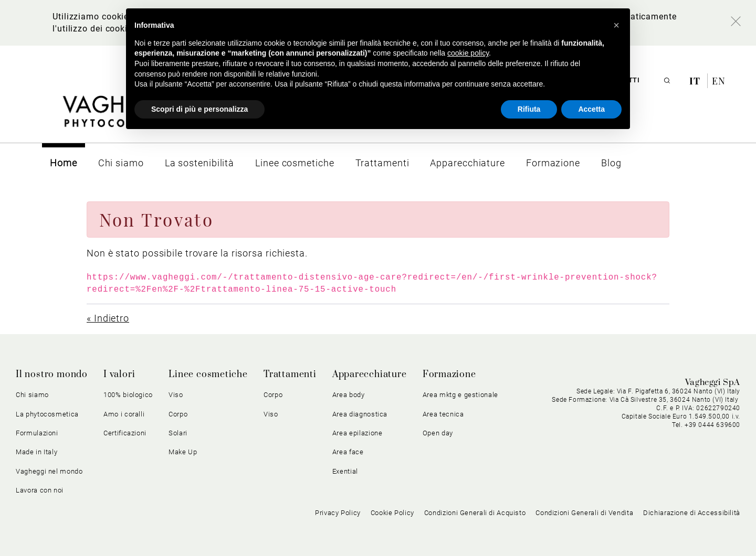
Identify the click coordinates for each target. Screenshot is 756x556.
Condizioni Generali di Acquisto (475, 513)
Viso (176, 395)
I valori (119, 375)
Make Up (183, 452)
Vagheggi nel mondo (49, 471)
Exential (345, 471)
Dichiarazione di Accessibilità (692, 513)
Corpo (178, 414)
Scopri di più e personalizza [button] (199, 109)
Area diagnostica (360, 414)
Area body (349, 395)
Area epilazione (358, 433)
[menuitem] (64, 163)
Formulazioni (37, 433)
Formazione (449, 375)
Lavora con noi (40, 490)
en (719, 81)
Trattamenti (290, 375)
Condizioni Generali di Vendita (584, 513)
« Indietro (108, 318)
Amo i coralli (124, 414)
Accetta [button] (591, 109)
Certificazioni (125, 433)
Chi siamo (32, 395)
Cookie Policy (392, 513)
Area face (348, 452)
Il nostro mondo (52, 375)
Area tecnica (443, 414)
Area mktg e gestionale (460, 395)
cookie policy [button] (468, 53)
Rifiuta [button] (529, 109)
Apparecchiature (370, 375)
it (696, 81)
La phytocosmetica (47, 414)
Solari (178, 433)
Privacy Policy (338, 513)
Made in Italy (36, 452)
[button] (616, 25)
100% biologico (128, 395)
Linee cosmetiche (208, 375)
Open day (438, 433)
